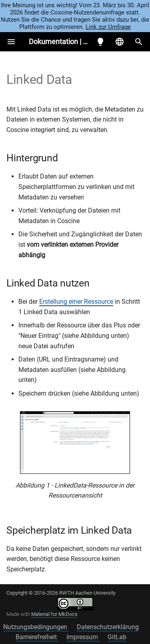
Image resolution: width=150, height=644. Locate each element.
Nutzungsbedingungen (36, 627)
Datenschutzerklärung (108, 627)
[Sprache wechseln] (120, 42)
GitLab (117, 637)
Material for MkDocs (54, 614)
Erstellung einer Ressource (76, 302)
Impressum (83, 637)
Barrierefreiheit (37, 637)
